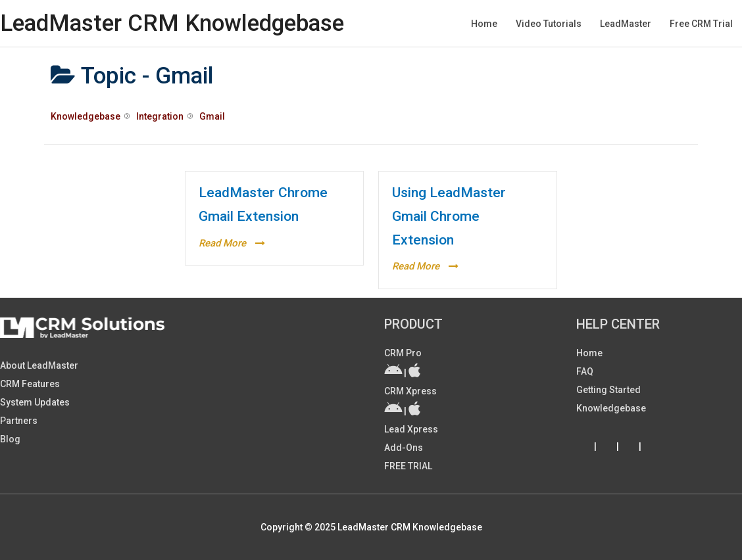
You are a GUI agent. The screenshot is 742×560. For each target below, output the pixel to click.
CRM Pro (403, 353)
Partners (19, 421)
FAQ (585, 371)
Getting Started (608, 390)
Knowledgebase (611, 408)
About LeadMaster (39, 365)
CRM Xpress (410, 391)
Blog (10, 439)
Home (589, 353)
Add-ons (404, 448)
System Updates (35, 402)
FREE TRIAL (408, 466)
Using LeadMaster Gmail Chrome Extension (449, 216)
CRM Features (30, 384)
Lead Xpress (411, 429)
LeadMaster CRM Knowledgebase (172, 23)
